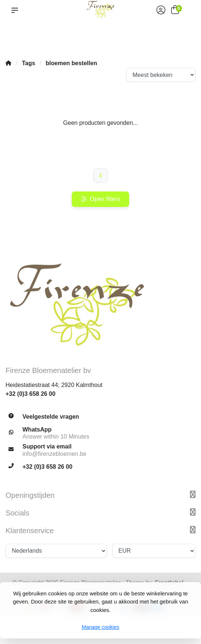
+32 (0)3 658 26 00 (31, 394)
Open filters (100, 199)
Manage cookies (100, 627)
